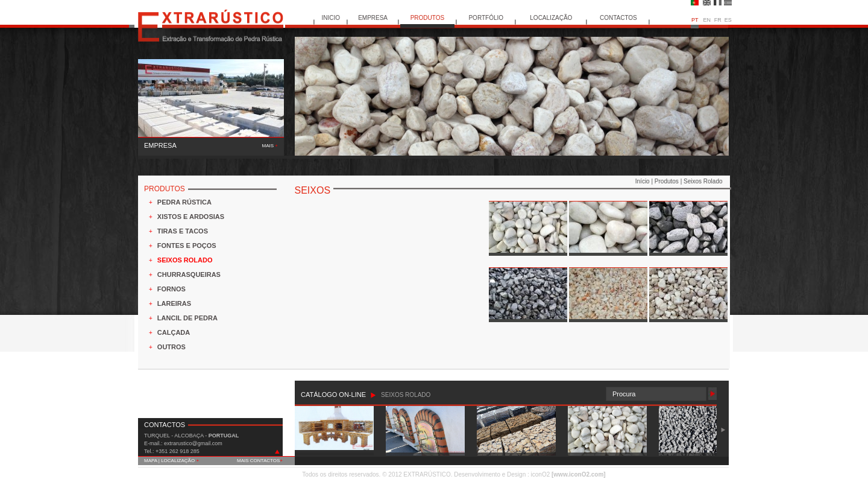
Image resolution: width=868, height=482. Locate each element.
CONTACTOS (618, 18)
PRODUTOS (428, 18)
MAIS (270, 146)
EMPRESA (373, 18)
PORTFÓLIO (486, 18)
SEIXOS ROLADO (185, 260)
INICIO (331, 18)
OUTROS (171, 347)
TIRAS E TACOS (183, 231)
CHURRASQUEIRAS (189, 274)
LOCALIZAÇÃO (551, 18)
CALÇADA (174, 332)
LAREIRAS (174, 303)
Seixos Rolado (703, 181)
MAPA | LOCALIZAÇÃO (171, 461)
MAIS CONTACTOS (260, 461)
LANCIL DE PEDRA (187, 318)
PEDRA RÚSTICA (184, 202)
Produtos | (669, 181)
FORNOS (171, 289)
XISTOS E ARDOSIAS (191, 217)
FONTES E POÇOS (187, 246)
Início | (645, 181)
